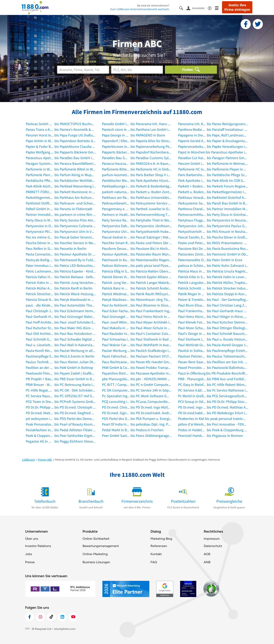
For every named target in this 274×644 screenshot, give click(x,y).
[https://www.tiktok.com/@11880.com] (51, 617)
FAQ (154, 562)
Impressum (212, 539)
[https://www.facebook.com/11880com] (30, 617)
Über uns (32, 539)
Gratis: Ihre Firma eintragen (237, 7)
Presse (30, 562)
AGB (207, 554)
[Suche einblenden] (183, 8)
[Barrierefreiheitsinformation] (211, 8)
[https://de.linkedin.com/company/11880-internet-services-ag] (62, 617)
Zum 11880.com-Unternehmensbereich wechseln (140, 9)
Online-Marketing (95, 554)
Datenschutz (213, 546)
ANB (207, 562)
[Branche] (83, 70)
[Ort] (137, 70)
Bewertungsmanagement (101, 546)
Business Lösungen (96, 562)
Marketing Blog (161, 539)
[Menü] (218, 8)
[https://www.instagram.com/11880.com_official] (40, 617)
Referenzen (159, 546)
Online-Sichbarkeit (96, 539)
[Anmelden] (197, 8)
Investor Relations (38, 546)
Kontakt (156, 554)
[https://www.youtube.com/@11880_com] (73, 617)
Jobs (29, 554)
